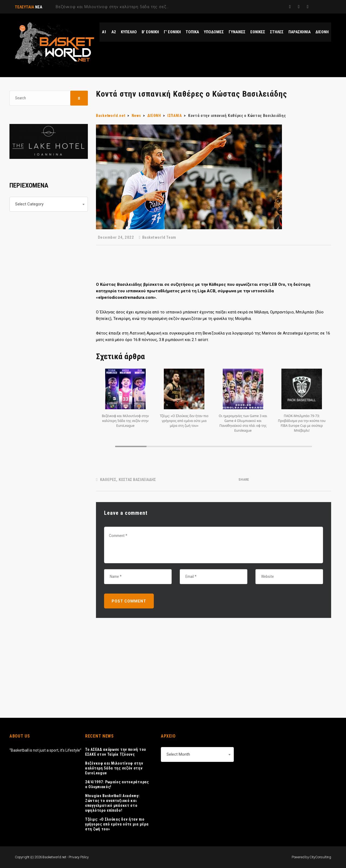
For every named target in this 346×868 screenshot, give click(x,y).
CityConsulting (320, 857)
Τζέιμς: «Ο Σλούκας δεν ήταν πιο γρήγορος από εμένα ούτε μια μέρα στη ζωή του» (117, 824)
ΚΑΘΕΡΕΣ (108, 480)
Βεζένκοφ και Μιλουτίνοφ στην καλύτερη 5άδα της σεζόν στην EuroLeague (114, 768)
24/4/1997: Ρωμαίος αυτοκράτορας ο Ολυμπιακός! (117, 784)
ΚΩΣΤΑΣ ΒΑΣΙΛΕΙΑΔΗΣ (137, 480)
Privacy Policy (79, 857)
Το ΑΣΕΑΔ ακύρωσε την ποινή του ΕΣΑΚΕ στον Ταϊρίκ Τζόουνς (116, 752)
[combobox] (49, 204)
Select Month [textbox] (178, 754)
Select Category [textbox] (29, 204)
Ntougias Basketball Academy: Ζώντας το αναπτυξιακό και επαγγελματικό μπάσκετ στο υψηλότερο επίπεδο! (113, 803)
